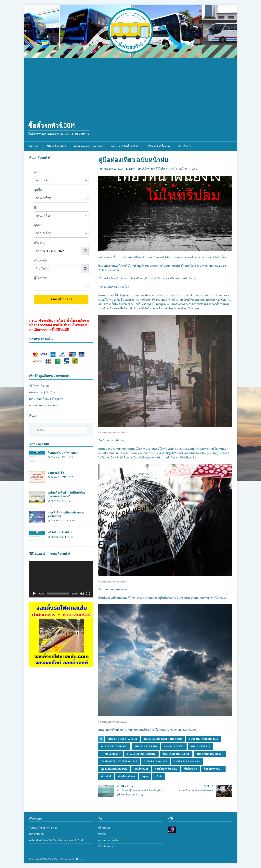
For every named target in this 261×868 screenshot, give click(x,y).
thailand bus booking (141, 754)
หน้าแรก (33, 146)
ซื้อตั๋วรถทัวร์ (190, 769)
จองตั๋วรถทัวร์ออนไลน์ (166, 769)
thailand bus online (176, 754)
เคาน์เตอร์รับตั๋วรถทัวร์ (125, 146)
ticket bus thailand (187, 762)
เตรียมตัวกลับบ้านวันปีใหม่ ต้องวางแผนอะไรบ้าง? (66, 494)
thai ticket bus (201, 747)
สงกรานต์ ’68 (56, 473)
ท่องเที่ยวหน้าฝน (126, 777)
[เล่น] (34, 594)
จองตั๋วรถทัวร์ (141, 769)
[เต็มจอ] (88, 594)
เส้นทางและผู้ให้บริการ (43, 392)
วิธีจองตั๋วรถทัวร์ (56, 146)
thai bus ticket (174, 747)
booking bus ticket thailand (163, 739)
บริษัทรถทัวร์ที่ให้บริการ (155, 169)
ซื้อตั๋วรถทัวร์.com (213, 769)
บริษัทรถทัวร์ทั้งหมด (158, 146)
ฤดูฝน (145, 777)
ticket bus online (155, 762)
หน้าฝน (159, 777)
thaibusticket (111, 754)
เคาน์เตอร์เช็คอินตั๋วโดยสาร (46, 399)
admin (132, 169)
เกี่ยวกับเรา (184, 146)
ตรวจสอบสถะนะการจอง (44, 405)
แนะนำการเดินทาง (179, 169)
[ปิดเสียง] (82, 594)
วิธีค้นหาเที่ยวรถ (39, 386)
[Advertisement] (131, 88)
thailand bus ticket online (119, 762)
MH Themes (78, 859)
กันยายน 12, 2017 (113, 169)
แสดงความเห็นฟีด (108, 840)
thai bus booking (146, 747)
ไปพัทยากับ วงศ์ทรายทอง (63, 453)
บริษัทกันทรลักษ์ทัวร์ (60, 532)
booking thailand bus (203, 739)
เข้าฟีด (102, 834)
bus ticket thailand (114, 747)
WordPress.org (106, 846)
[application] (61, 579)
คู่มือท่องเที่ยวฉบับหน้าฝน (114, 769)
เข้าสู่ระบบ (104, 828)
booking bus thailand (123, 739)
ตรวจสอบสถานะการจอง (89, 146)
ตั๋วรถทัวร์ (106, 777)
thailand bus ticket (210, 754)
